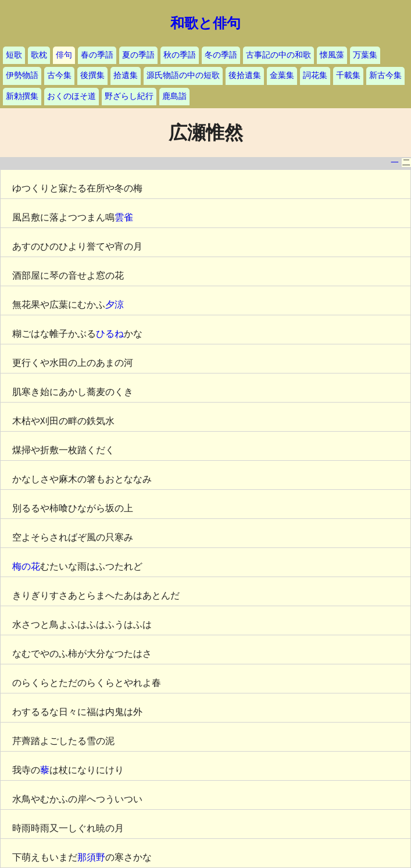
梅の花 (26, 566)
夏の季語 (138, 55)
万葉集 (365, 55)
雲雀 (124, 217)
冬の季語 (221, 55)
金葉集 (282, 75)
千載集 (348, 75)
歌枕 (39, 55)
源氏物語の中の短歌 (183, 75)
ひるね (110, 334)
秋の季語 (180, 55)
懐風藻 (332, 55)
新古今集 (385, 75)
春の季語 (97, 55)
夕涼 (115, 305)
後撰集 (92, 75)
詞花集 (315, 75)
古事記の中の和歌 (278, 55)
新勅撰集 (22, 96)
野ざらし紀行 (129, 96)
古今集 (59, 75)
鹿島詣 (174, 96)
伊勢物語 (22, 75)
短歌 (14, 55)
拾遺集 (126, 75)
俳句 (64, 55)
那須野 (91, 857)
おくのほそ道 (72, 96)
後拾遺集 (245, 75)
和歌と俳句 (205, 23)
